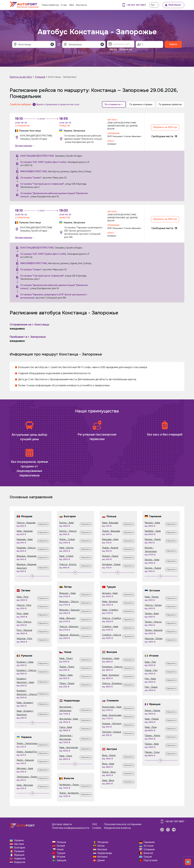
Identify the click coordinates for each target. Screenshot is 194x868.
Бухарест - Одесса (26, 670)
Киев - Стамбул (110, 610)
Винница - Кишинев (27, 556)
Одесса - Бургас (68, 564)
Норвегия (20, 859)
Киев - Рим (150, 662)
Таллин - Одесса (153, 622)
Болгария (20, 848)
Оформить (43, 524)
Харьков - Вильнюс (69, 635)
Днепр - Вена (109, 772)
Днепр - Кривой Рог (27, 752)
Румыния (40, 77)
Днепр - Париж (152, 710)
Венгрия (102, 849)
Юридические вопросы (117, 828)
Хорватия (20, 862)
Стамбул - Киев (110, 627)
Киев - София (66, 556)
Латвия (61, 846)
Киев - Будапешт (111, 675)
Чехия (60, 849)
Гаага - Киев (66, 727)
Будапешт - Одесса (112, 667)
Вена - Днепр (109, 755)
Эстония (148, 846)
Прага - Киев (66, 675)
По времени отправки (141, 104)
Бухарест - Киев (25, 662)
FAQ (72, 5)
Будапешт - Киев (111, 658)
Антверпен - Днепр (69, 785)
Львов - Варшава (111, 531)
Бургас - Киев (67, 523)
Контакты (81, 5)
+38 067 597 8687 (136, 5)
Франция (19, 855)
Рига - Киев (23, 613)
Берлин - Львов (153, 568)
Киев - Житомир (25, 785)
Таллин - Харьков (154, 630)
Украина (19, 840)
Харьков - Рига (24, 638)
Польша (61, 842)
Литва (101, 846)
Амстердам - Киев (69, 719)
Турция (61, 853)
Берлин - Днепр (153, 539)
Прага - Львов (67, 683)
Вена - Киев (108, 764)
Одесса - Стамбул (112, 618)
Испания (102, 857)
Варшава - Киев (110, 539)
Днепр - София (67, 539)
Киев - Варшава (110, 523)
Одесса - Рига (24, 605)
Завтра (113, 49)
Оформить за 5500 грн (165, 127)
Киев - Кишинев (25, 531)
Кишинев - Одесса (26, 548)
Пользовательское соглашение (123, 824)
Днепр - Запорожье (27, 743)
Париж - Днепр (152, 736)
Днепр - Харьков (25, 760)
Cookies (97, 828)
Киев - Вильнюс (68, 618)
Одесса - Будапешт (112, 683)
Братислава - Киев (112, 707)
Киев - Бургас (67, 548)
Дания (101, 860)
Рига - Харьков (24, 630)
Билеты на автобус (21, 77)
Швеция (61, 860)
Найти (173, 44)
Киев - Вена (108, 780)
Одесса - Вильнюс (69, 627)
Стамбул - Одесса (112, 635)
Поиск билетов (50, 5)
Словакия (149, 849)
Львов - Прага (67, 667)
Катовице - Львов (111, 564)
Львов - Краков (110, 548)
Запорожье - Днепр (27, 777)
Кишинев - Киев (25, 539)
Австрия (19, 844)
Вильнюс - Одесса (69, 602)
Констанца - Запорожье (62, 77)
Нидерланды (105, 853)
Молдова (103, 842)
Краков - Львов (110, 556)
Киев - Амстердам (69, 747)
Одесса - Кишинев (26, 523)
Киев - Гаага (66, 756)
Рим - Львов (151, 687)
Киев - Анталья (110, 602)
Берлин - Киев (152, 560)
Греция (148, 857)
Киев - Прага (66, 658)
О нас (64, 5)
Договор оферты (62, 824)
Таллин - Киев (152, 613)
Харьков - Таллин (154, 638)
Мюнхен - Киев (152, 523)
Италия (61, 857)
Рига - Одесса (24, 622)
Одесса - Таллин (153, 605)
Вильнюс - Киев (68, 593)
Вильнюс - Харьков (69, 610)
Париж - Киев (152, 744)
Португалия (150, 860)
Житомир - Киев (25, 768)
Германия (149, 842)
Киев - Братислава (112, 715)
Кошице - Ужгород (112, 724)
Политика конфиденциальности (71, 828)
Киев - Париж (152, 719)
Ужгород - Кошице (112, 732)
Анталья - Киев (110, 593)
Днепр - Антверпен (69, 793)
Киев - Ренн (151, 727)
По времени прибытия (170, 104)
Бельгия (148, 853)
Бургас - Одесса (68, 531)
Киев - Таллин (152, 597)
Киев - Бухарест (25, 703)
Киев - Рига (23, 597)
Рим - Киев (150, 679)
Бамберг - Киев (153, 531)
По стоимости (114, 104)
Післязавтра (126, 49)
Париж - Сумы (152, 752)
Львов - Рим (151, 670)
